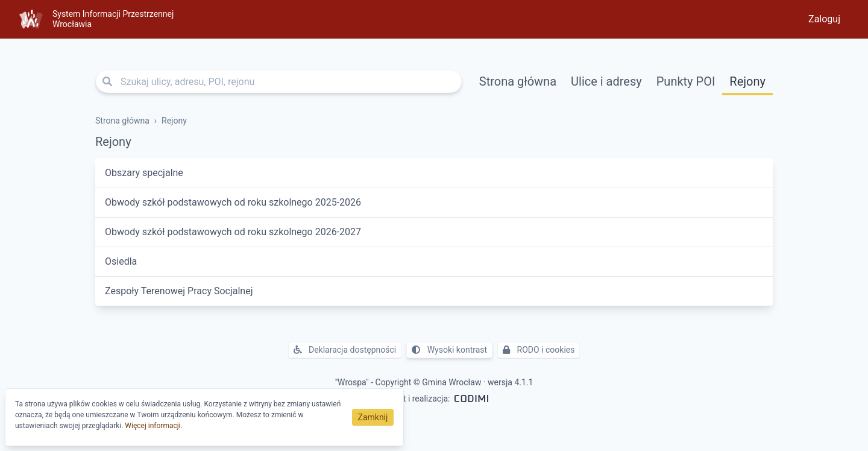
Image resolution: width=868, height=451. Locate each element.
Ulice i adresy (606, 81)
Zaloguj (824, 19)
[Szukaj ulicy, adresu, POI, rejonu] (279, 81)
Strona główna (518, 81)
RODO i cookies (539, 350)
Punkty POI (686, 81)
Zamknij (373, 417)
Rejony (747, 81)
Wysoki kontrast (449, 350)
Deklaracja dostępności (345, 350)
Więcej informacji (153, 426)
